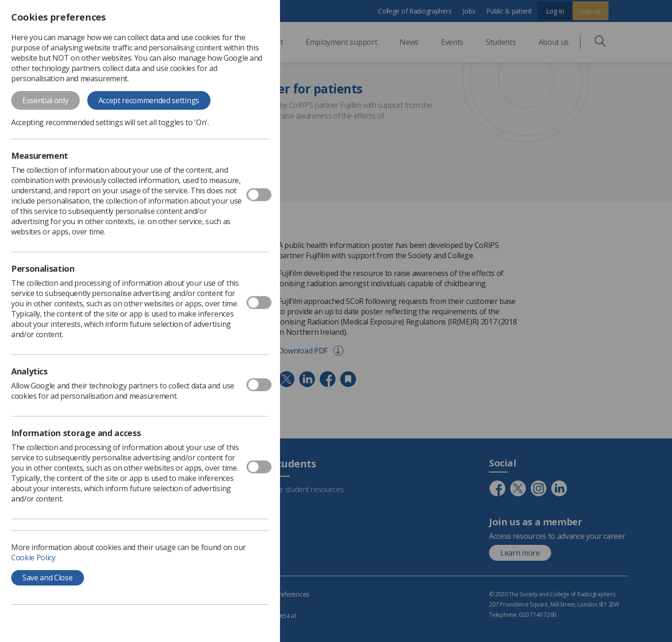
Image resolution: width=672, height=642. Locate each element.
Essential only (45, 100)
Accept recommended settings (149, 100)
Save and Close (48, 578)
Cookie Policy (33, 557)
